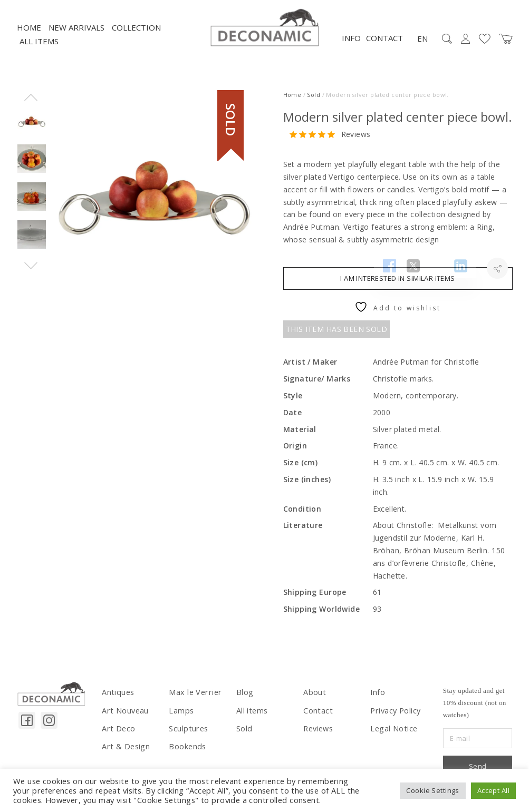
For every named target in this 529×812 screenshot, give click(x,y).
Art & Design (123, 752)
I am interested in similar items (397, 288)
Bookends (186, 752)
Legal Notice (391, 736)
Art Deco (116, 736)
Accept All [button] (493, 790)
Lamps (180, 719)
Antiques (117, 702)
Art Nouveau (123, 719)
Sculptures (187, 736)
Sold (314, 105)
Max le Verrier (193, 702)
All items (39, 51)
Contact (384, 48)
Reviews (356, 144)
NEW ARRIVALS (76, 37)
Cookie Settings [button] (432, 790)
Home (29, 37)
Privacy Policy (393, 719)
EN (422, 48)
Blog (244, 702)
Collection (136, 37)
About (313, 702)
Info (351, 48)
